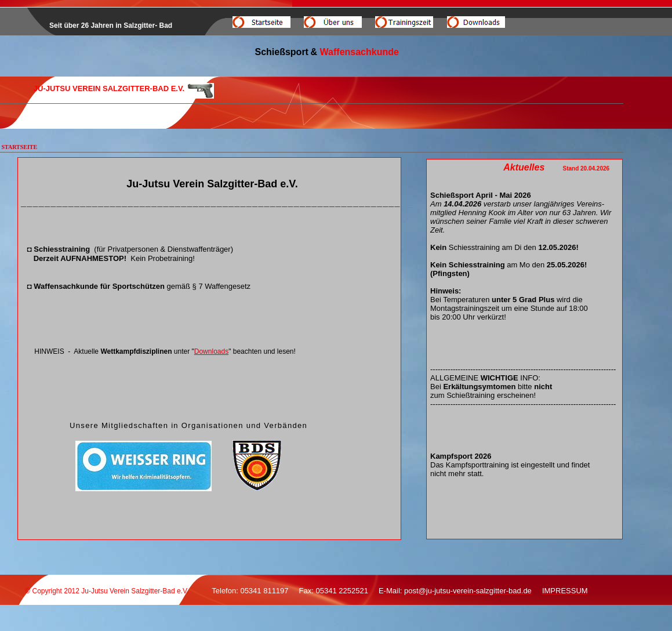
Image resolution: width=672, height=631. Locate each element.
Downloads (211, 351)
